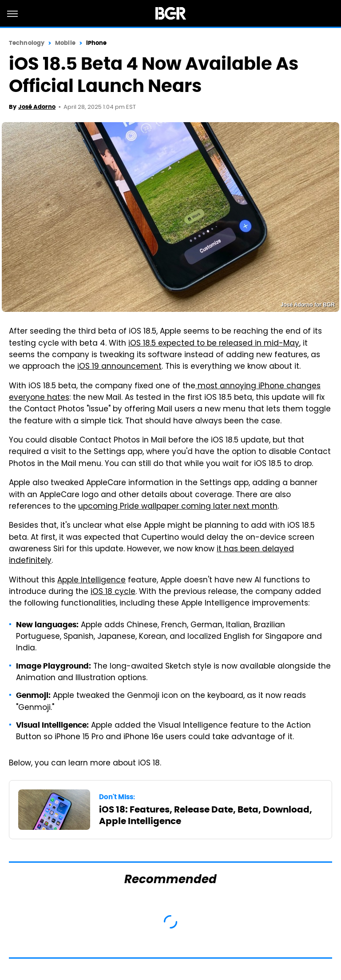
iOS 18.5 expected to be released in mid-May (214, 344)
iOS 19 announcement (119, 367)
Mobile (65, 43)
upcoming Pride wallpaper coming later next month (178, 507)
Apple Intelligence (91, 581)
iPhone (97, 43)
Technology (27, 43)
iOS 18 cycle (113, 592)
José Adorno (37, 107)
